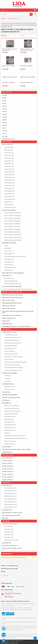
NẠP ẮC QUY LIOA (11, 638)
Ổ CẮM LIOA (33, 634)
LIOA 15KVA (23, 636)
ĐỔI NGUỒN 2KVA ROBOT (26, 66)
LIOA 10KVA (17, 636)
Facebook (6, 576)
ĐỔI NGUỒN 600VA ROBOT (27, 83)
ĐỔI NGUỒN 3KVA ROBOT (9, 66)
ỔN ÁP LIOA (7, 634)
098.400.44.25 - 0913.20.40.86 (13, 594)
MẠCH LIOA (27, 634)
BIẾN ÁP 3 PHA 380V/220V (17, 634)
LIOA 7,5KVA (10, 636)
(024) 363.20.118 (9, 597)
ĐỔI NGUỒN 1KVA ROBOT (9, 83)
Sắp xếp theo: (4, 36)
